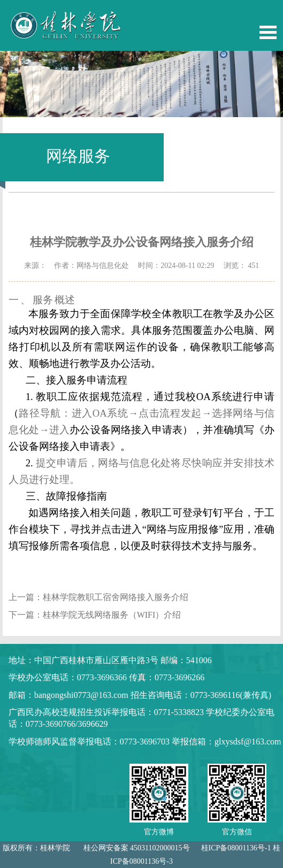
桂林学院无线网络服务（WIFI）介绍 (112, 615)
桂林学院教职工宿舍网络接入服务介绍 (116, 597)
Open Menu (268, 32)
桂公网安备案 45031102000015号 (137, 848)
